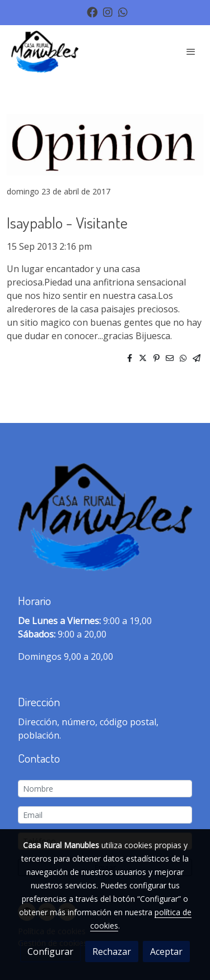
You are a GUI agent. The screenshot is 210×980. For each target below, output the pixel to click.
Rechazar (112, 952)
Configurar (50, 952)
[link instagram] (108, 11)
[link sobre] (105, 520)
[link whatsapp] (123, 11)
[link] (45, 52)
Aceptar (166, 952)
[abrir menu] (191, 51)
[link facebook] (92, 11)
